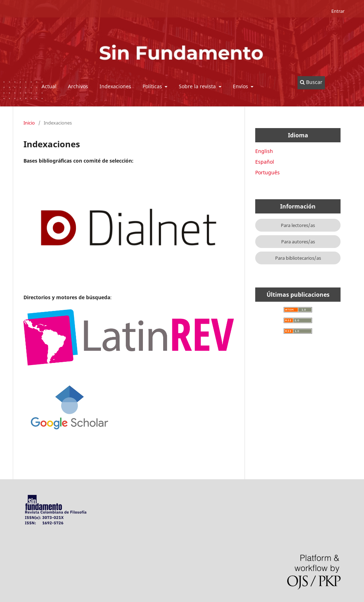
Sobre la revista (198, 86)
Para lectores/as (298, 225)
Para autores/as (298, 242)
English (264, 151)
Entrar (338, 11)
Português (267, 172)
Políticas (153, 86)
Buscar (311, 82)
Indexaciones (115, 86)
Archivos (78, 86)
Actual (49, 86)
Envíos (241, 86)
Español (265, 162)
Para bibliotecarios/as (298, 258)
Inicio (29, 123)
